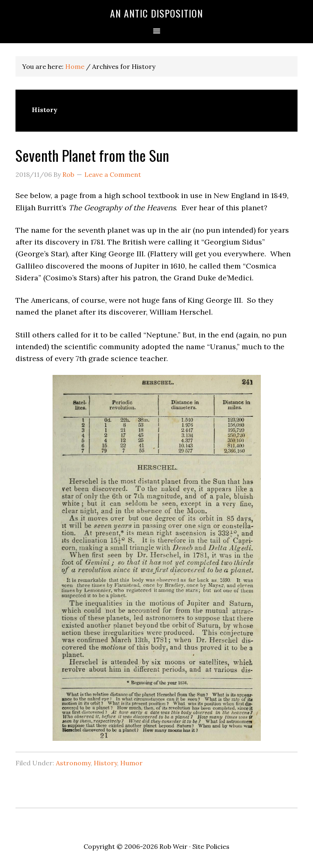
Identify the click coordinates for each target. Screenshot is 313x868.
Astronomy (73, 763)
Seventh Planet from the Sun (92, 155)
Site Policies (211, 846)
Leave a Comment (113, 174)
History (105, 763)
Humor (131, 763)
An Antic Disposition (156, 13)
